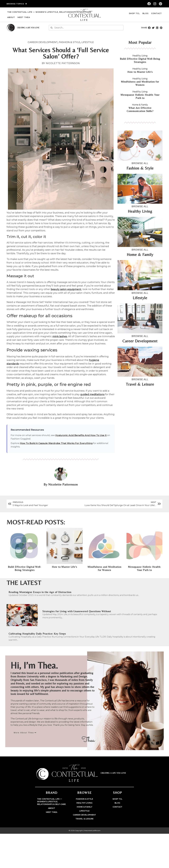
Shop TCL (134, 13)
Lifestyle (88, 42)
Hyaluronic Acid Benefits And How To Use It (81, 435)
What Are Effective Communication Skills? (140, 109)
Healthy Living (140, 56)
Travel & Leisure (84, 819)
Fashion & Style (70, 42)
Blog (145, 13)
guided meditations (92, 394)
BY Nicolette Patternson (61, 63)
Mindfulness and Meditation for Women (140, 83)
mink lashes (60, 336)
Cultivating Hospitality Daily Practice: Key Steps (37, 634)
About (11, 17)
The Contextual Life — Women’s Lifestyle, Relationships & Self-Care (49, 12)
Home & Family (140, 105)
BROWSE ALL (140, 163)
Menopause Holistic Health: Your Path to (140, 96)
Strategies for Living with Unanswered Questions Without (77, 611)
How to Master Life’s (140, 72)
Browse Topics (17, 4)
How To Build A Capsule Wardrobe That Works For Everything (56, 443)
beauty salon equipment (66, 289)
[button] (149, 28)
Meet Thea (24, 17)
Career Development (43, 42)
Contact (156, 13)
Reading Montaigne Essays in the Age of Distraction (40, 592)
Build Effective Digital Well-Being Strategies (140, 60)
